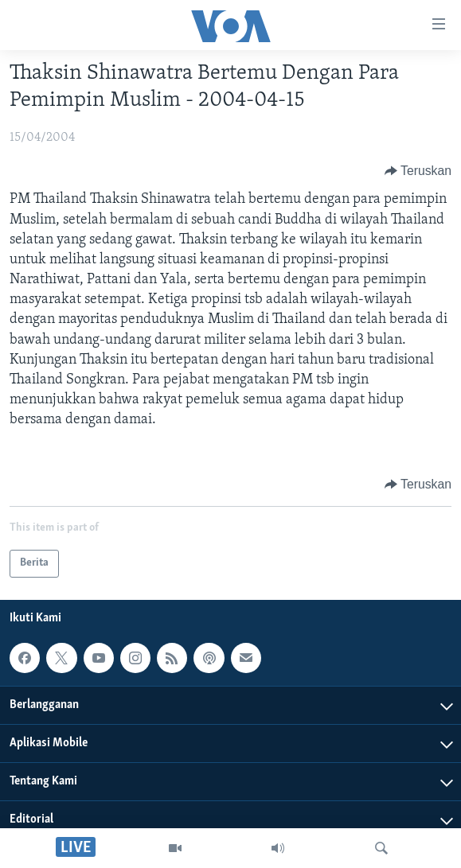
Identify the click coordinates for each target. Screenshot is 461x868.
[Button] (418, 171)
